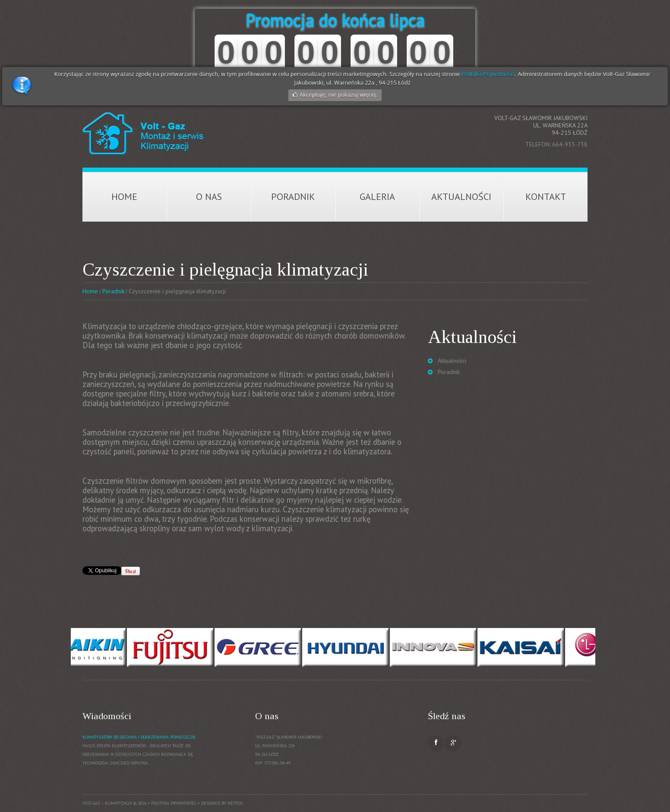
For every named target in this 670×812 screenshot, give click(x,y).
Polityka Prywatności (488, 74)
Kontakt (546, 197)
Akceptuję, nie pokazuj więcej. (338, 95)
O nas (209, 197)
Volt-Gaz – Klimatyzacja (107, 803)
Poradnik (293, 197)
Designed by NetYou (222, 803)
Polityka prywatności (174, 803)
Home (124, 197)
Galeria (377, 197)
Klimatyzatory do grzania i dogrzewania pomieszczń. (139, 737)
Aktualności (461, 197)
